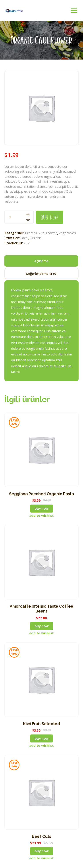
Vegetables (67, 233)
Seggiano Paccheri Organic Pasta (41, 494)
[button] (41, 515)
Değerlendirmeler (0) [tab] (42, 273)
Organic (35, 238)
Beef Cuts (42, 836)
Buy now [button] (42, 509)
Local (24, 238)
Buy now (50, 217)
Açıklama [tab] (41, 261)
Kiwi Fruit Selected (41, 724)
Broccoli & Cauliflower (41, 233)
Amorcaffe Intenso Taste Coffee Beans (42, 609)
